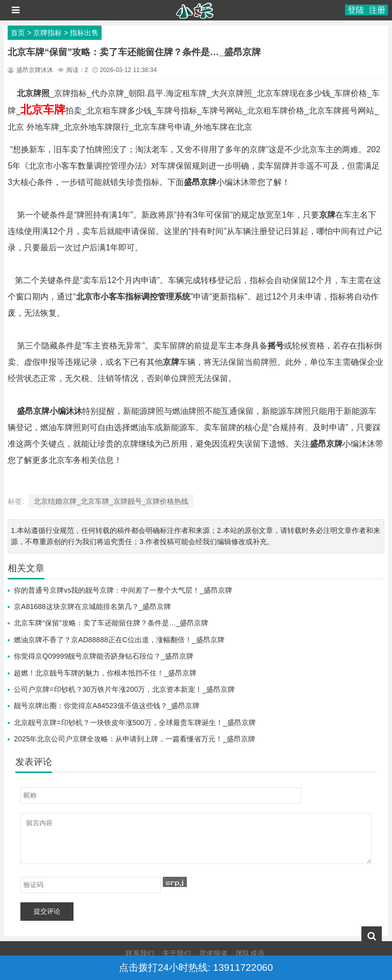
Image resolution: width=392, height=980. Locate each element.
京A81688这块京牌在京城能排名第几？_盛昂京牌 (92, 606)
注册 (377, 10)
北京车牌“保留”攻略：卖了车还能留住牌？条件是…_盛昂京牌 (111, 623)
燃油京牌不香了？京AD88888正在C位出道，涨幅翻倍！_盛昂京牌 (119, 640)
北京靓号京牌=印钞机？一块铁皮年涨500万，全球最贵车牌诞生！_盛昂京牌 (134, 722)
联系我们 (140, 953)
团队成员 (250, 953)
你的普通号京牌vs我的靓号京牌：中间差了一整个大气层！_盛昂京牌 (123, 590)
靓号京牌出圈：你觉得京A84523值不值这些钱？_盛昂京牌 (107, 706)
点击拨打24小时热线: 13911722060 (196, 967)
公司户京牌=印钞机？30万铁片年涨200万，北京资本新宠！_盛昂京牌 (124, 689)
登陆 (356, 10)
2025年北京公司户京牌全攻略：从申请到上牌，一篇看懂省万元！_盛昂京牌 (134, 739)
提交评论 (47, 911)
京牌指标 (47, 33)
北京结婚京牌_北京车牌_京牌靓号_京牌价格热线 (111, 501)
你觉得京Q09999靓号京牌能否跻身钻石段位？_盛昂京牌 (104, 656)
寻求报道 (213, 953)
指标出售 (84, 33)
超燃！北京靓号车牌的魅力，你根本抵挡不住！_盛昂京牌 (105, 673)
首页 (18, 33)
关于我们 (177, 953)
